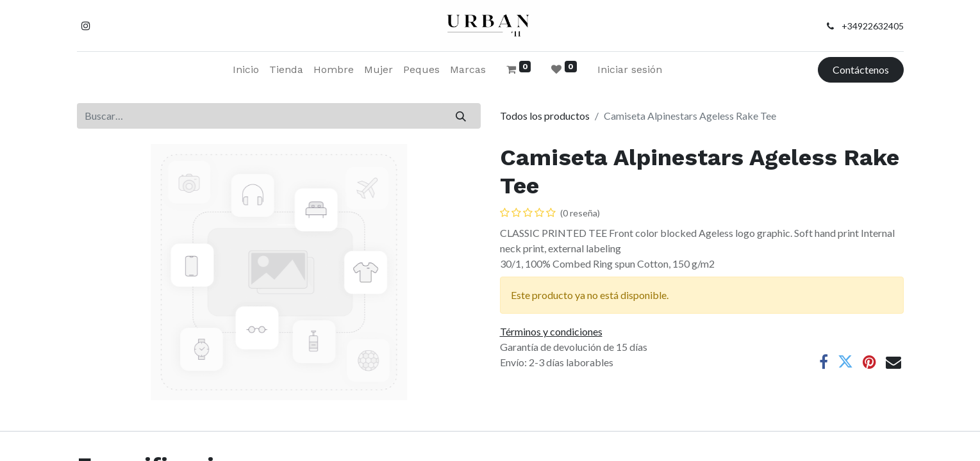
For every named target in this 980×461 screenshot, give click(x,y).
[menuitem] (246, 70)
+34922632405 (873, 26)
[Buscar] (461, 116)
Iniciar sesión (630, 69)
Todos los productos (545, 116)
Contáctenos (861, 69)
